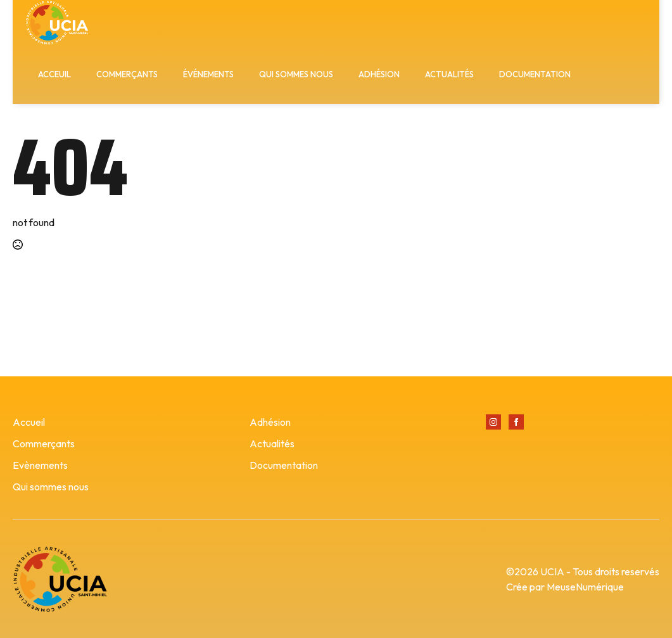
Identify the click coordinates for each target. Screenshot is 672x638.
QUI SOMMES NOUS (296, 74)
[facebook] (516, 422)
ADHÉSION (379, 74)
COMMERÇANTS (127, 74)
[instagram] (493, 422)
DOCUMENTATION (535, 74)
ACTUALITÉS (449, 74)
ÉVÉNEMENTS (208, 74)
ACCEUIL (54, 74)
